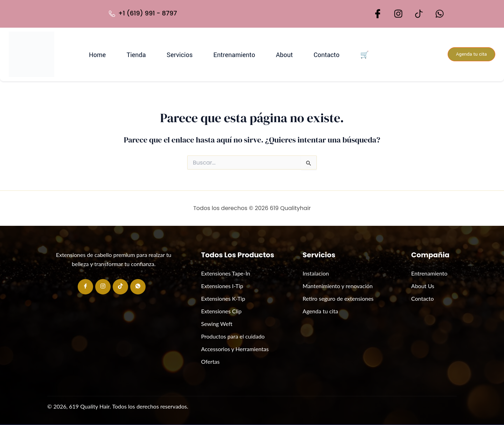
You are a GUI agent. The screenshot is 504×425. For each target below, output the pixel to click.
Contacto (303, 54)
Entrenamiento (224, 54)
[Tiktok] (120, 287)
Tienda (140, 54)
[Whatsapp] (138, 287)
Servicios (176, 54)
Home (107, 54)
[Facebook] (85, 287)
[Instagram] (103, 287)
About (268, 54)
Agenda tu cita (469, 54)
